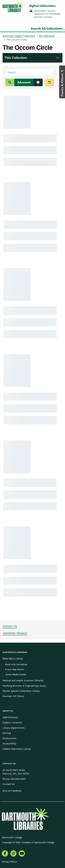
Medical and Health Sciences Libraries (23, 680)
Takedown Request (15, 633)
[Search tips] (38, 82)
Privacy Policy (9, 862)
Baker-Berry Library (13, 659)
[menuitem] (5, 854)
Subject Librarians (12, 722)
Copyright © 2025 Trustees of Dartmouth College (28, 842)
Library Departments (14, 728)
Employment (9, 738)
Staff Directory (10, 717)
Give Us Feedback (12, 791)
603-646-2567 (18, 779)
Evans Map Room (14, 669)
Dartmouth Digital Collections (19, 36)
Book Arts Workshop (16, 664)
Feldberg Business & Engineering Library (24, 686)
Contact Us (10, 626)
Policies (7, 733)
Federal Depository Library (17, 749)
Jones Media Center (16, 674)
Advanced (24, 82)
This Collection (16, 58)
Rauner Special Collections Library (21, 691)
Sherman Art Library (13, 696)
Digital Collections (42, 6)
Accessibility (9, 744)
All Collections (47, 36)
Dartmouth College (12, 837)
